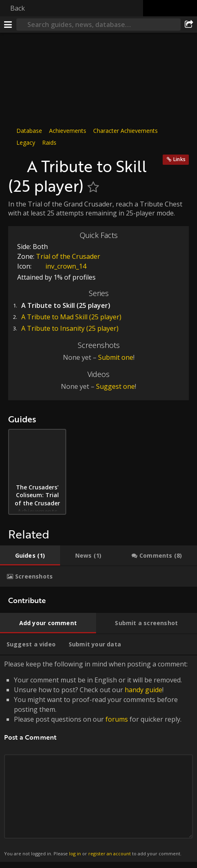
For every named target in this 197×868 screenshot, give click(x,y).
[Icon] (16, 162)
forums (117, 719)
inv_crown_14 (60, 266)
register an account (110, 853)
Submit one (116, 357)
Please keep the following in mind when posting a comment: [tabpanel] (98, 759)
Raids (49, 142)
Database (29, 131)
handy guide (143, 690)
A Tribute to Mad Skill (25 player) (71, 317)
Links (179, 159)
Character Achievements (125, 131)
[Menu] (8, 25)
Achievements (68, 131)
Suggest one (115, 386)
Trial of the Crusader (68, 256)
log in (75, 853)
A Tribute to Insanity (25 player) (70, 328)
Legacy (26, 142)
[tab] (30, 556)
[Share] (189, 25)
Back (18, 8)
